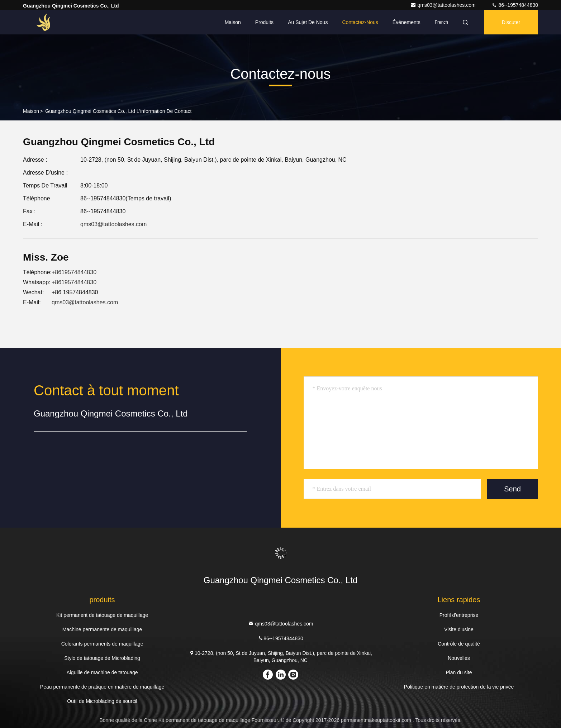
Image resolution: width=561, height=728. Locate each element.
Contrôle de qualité (459, 644)
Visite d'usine (459, 629)
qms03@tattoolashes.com (444, 5)
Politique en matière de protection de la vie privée (459, 687)
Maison (233, 22)
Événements (407, 22)
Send (512, 489)
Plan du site (459, 672)
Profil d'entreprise (459, 615)
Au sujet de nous (308, 22)
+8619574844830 (74, 272)
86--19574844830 (515, 5)
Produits (264, 22)
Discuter (511, 22)
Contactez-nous (360, 22)
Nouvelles (459, 658)
